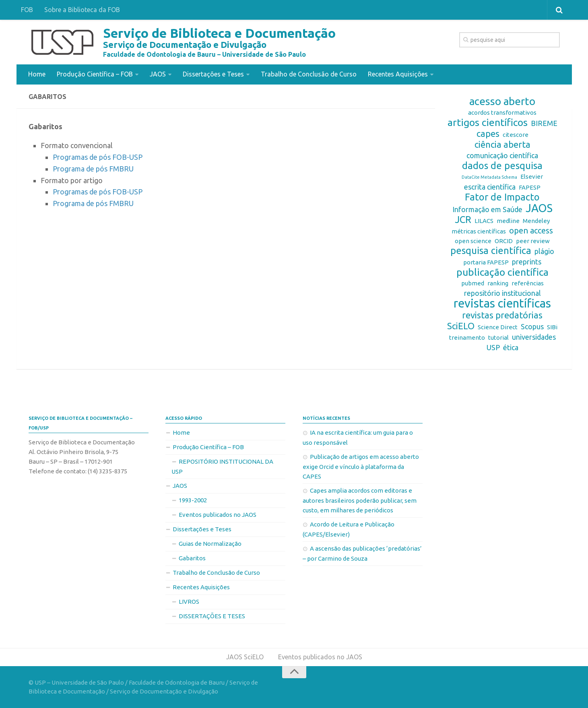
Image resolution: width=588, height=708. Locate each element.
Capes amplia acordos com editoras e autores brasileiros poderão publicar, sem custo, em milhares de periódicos (360, 500)
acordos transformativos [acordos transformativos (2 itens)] (502, 112)
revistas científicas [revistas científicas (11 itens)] (502, 303)
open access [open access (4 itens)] (531, 230)
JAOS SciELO (245, 657)
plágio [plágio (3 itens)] (544, 251)
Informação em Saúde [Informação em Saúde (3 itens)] (487, 209)
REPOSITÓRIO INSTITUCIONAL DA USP (222, 466)
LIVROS (189, 602)
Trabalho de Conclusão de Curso (309, 74)
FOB (27, 10)
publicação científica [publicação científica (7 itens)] (502, 272)
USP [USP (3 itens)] (493, 347)
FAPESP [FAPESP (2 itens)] (530, 187)
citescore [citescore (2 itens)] (516, 135)
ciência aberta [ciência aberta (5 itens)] (502, 144)
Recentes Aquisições (398, 74)
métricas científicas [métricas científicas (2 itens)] (479, 231)
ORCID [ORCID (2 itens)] (504, 241)
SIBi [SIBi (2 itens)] (552, 327)
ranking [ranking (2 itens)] (498, 283)
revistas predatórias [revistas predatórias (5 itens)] (502, 315)
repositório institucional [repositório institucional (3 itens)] (502, 293)
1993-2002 (193, 500)
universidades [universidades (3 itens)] (534, 337)
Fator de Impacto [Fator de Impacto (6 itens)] (502, 197)
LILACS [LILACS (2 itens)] (484, 221)
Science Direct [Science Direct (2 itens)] (498, 327)
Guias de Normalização (210, 544)
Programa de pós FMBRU (93, 169)
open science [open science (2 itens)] (473, 241)
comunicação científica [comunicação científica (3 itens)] (502, 155)
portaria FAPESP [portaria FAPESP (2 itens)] (486, 262)
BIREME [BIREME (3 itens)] (544, 123)
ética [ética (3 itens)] (511, 347)
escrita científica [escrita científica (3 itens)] (490, 187)
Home (37, 74)
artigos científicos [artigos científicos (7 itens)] (488, 122)
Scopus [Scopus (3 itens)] (532, 326)
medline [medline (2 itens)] (508, 221)
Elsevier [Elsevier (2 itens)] (532, 176)
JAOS (158, 74)
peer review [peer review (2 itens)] (533, 241)
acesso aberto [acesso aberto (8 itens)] (502, 101)
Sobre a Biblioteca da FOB (82, 10)
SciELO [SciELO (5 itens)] (461, 326)
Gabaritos (192, 558)
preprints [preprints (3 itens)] (527, 262)
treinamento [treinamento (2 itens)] (467, 337)
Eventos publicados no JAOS (218, 515)
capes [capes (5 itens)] (488, 134)
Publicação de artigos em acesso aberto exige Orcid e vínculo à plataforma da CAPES (361, 466)
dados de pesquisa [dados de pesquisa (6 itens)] (502, 166)
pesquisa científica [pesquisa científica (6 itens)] (491, 251)
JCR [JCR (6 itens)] (463, 220)
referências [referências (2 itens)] (528, 283)
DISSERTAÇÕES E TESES (212, 616)
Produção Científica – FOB (95, 74)
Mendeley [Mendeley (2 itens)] (536, 221)
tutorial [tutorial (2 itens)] (498, 337)
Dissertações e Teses (213, 74)
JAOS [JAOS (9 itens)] (539, 208)
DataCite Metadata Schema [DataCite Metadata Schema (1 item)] (489, 177)
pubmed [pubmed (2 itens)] (473, 283)
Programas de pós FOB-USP (98, 157)
